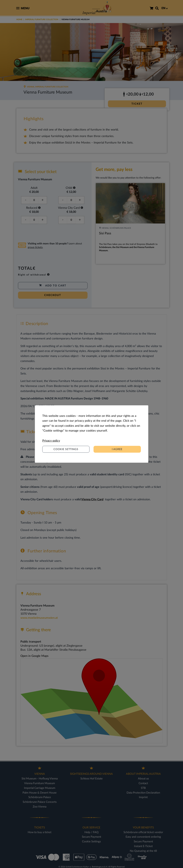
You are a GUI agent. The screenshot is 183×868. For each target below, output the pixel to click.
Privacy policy (51, 441)
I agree (117, 449)
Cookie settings (66, 449)
